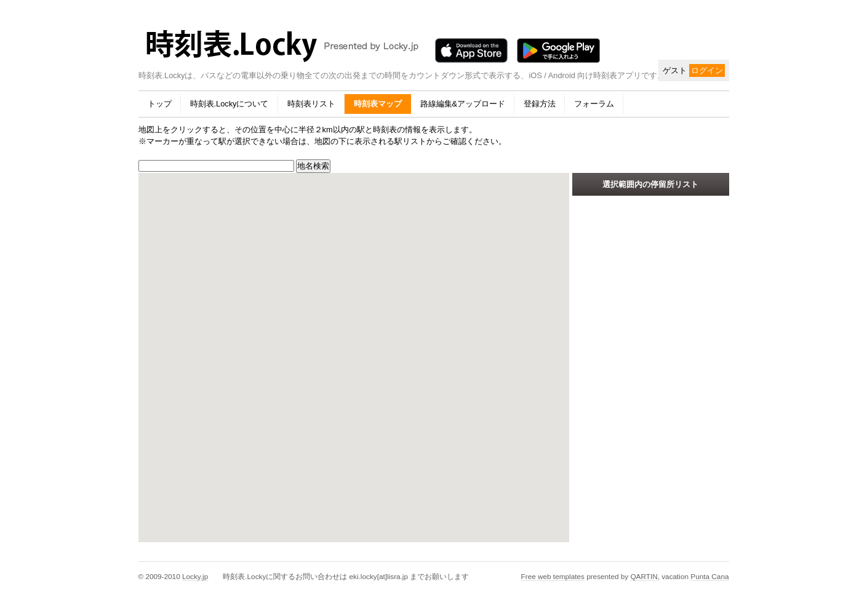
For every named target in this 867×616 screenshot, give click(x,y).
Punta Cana (709, 576)
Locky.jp (195, 576)
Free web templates (553, 576)
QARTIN (644, 576)
